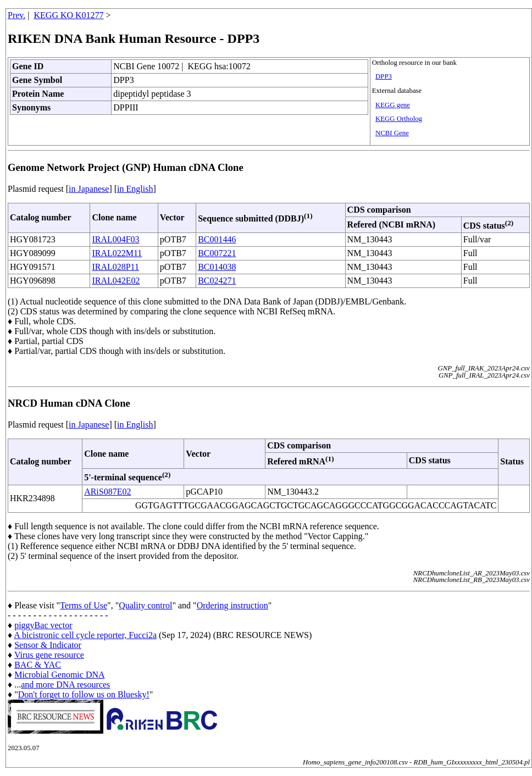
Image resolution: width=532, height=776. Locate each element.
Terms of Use (84, 605)
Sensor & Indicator (48, 645)
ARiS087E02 (107, 492)
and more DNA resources (65, 684)
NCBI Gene (392, 133)
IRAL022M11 (117, 253)
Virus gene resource (49, 655)
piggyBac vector (43, 625)
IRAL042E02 (116, 281)
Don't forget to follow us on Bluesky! (84, 694)
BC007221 (217, 253)
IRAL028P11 (115, 267)
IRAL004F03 (115, 239)
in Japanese (89, 189)
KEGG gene (393, 105)
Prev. (16, 15)
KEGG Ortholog (399, 119)
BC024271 (217, 281)
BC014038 (217, 267)
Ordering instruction (232, 605)
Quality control (145, 605)
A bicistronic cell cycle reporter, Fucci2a (85, 635)
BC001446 (217, 239)
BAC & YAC (38, 665)
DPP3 (384, 76)
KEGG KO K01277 (69, 15)
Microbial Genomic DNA (59, 675)
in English (135, 189)
